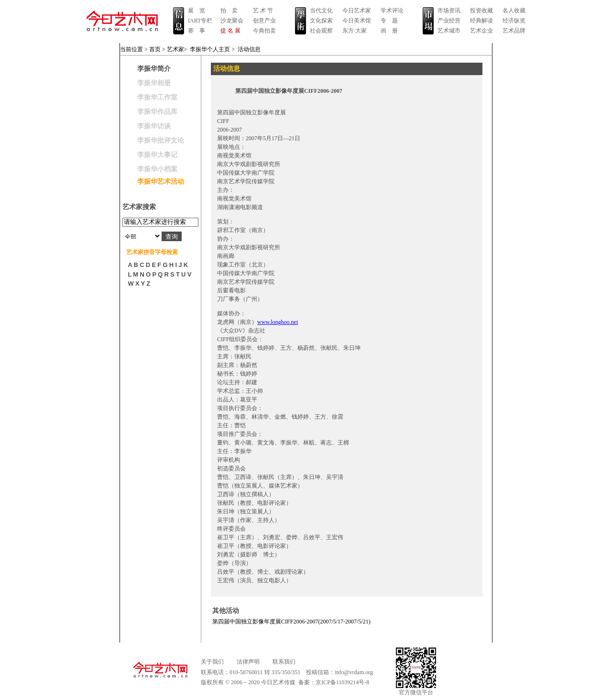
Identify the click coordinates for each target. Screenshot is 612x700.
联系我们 (284, 662)
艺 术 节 (263, 11)
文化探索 (321, 21)
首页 (155, 49)
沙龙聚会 (232, 21)
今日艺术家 (357, 11)
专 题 (389, 21)
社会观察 (321, 31)
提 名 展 (230, 31)
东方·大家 (355, 31)
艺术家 (175, 49)
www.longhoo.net (278, 322)
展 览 (197, 11)
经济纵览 (514, 21)
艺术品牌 (514, 31)
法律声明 (248, 662)
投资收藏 (481, 11)
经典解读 (481, 21)
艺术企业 (481, 31)
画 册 (389, 31)
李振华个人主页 (210, 49)
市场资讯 (449, 11)
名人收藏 (514, 11)
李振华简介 (154, 69)
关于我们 (212, 662)
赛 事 (197, 31)
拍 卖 (229, 11)
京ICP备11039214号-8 (342, 682)
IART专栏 (200, 21)
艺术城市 (449, 31)
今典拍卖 (264, 31)
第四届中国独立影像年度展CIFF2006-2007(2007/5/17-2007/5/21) (291, 622)
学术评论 (392, 11)
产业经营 (449, 21)
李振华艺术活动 (161, 182)
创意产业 (264, 21)
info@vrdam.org (354, 672)
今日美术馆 (357, 21)
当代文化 (321, 11)
